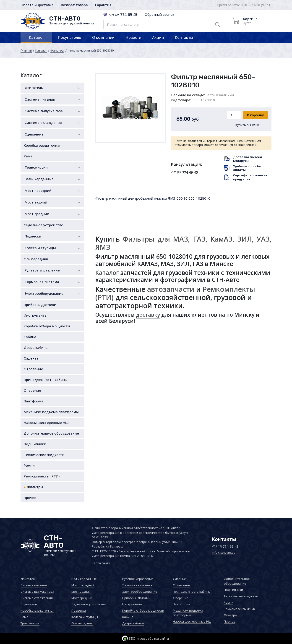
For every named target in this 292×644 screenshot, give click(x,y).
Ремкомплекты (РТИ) (42, 476)
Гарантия (103, 5)
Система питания (40, 99)
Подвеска (33, 236)
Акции (158, 37)
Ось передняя (36, 259)
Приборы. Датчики (40, 305)
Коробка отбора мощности (47, 326)
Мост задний (36, 202)
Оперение (32, 390)
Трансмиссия (36, 167)
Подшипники (35, 444)
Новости (133, 37)
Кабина (30, 337)
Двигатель (34, 88)
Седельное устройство (43, 225)
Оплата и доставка (37, 5)
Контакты (184, 37)
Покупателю (69, 37)
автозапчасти (171, 289)
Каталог (36, 37)
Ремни (29, 465)
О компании (103, 37)
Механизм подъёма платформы (51, 412)
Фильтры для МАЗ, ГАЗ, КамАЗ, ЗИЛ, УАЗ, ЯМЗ (183, 243)
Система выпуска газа (44, 111)
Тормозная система (42, 282)
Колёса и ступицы (40, 248)
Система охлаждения (43, 123)
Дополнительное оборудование (51, 433)
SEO (132, 638)
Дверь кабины (36, 347)
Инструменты (36, 315)
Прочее (30, 498)
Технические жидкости (44, 455)
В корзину (255, 115)
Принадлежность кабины (46, 380)
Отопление (33, 369)
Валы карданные (39, 179)
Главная (26, 50)
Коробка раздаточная (43, 145)
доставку (148, 315)
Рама (28, 156)
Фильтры (57, 50)
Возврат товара (74, 5)
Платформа (34, 401)
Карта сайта (101, 563)
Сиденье (31, 358)
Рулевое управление (42, 270)
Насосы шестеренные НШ (46, 422)
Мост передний (38, 190)
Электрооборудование (44, 293)
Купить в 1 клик (247, 125)
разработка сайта (154, 638)
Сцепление (34, 134)
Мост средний (37, 214)
